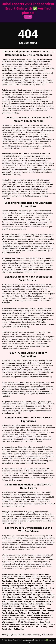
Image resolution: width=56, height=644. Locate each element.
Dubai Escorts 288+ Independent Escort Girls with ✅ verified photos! (28, 8)
